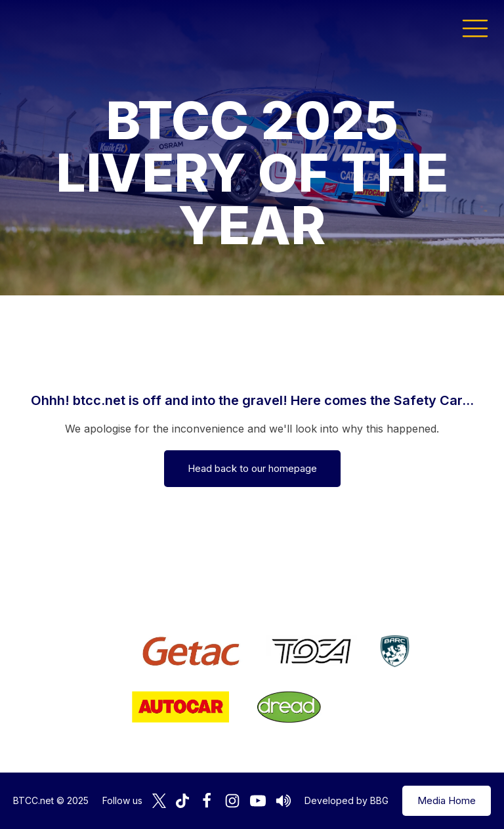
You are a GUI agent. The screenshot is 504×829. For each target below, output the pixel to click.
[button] (475, 28)
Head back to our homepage (252, 468)
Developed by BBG (346, 800)
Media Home (447, 800)
